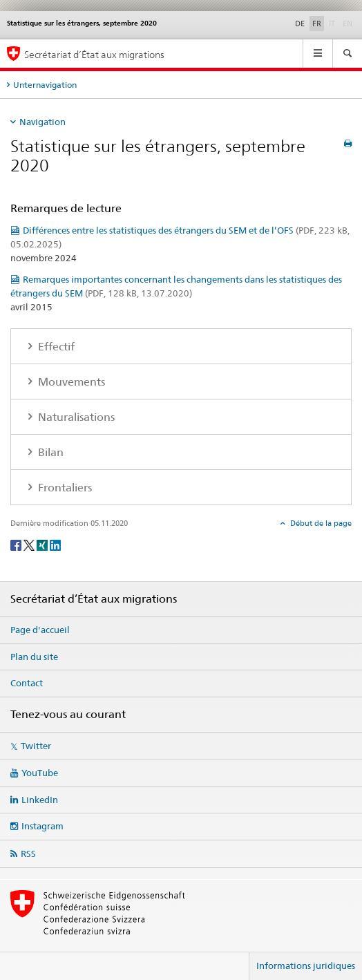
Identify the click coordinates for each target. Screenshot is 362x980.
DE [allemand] (300, 23)
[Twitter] (30, 544)
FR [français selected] (317, 23)
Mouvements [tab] (70, 382)
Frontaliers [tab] (64, 488)
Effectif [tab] (55, 347)
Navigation (42, 122)
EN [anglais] (349, 23)
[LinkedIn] (55, 544)
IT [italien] (333, 23)
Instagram (42, 826)
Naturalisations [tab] (75, 417)
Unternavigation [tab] (45, 85)
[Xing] (43, 544)
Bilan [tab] (49, 452)
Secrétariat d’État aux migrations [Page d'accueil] (94, 54)
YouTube (40, 773)
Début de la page (320, 523)
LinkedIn (40, 800)
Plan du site (34, 657)
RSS (28, 854)
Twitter (36, 746)
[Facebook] (17, 544)
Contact (27, 683)
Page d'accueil (40, 630)
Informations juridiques (306, 965)
